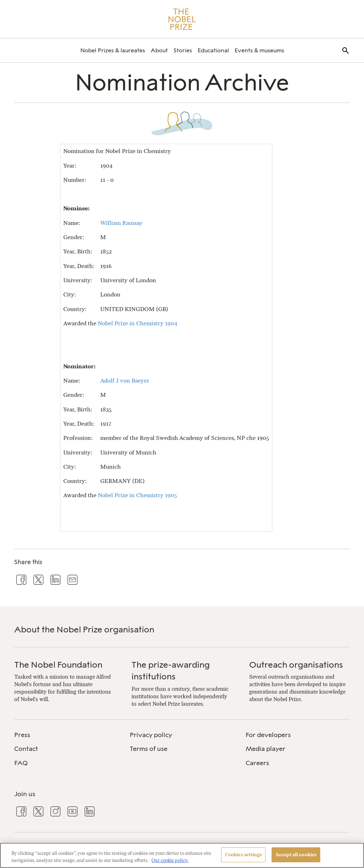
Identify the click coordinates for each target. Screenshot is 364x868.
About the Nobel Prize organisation (84, 629)
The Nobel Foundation (58, 665)
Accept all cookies (296, 855)
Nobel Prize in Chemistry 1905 (137, 495)
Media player (266, 749)
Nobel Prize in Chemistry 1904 (138, 323)
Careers (257, 763)
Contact (26, 749)
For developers (268, 735)
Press (22, 735)
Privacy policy (151, 735)
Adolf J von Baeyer (125, 381)
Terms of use (149, 749)
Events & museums (259, 50)
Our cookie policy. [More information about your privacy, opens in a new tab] (170, 860)
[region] (182, 855)
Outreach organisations (296, 665)
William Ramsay (121, 223)
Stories (183, 50)
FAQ (21, 763)
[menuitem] (113, 50)
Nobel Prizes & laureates (113, 50)
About (159, 50)
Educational (213, 50)
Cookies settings (243, 855)
